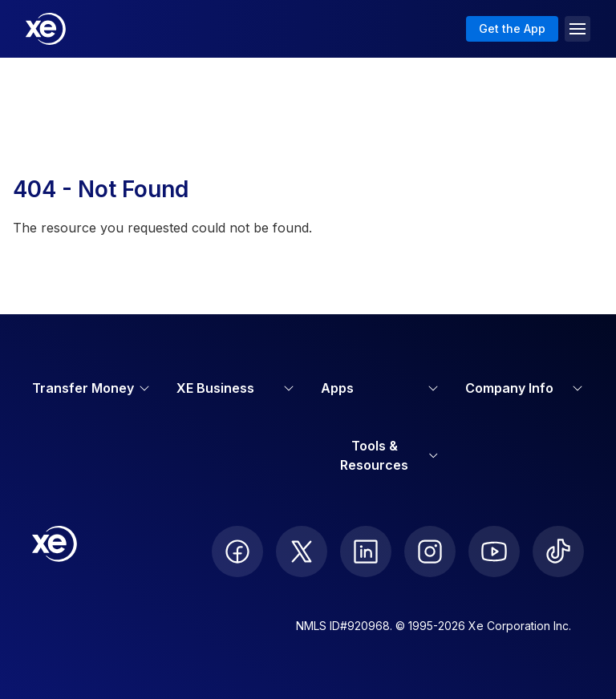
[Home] (46, 29)
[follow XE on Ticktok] (558, 552)
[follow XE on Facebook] (237, 552)
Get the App (512, 28)
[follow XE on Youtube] (494, 552)
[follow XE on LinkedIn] (366, 552)
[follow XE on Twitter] (302, 552)
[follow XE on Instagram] (430, 552)
